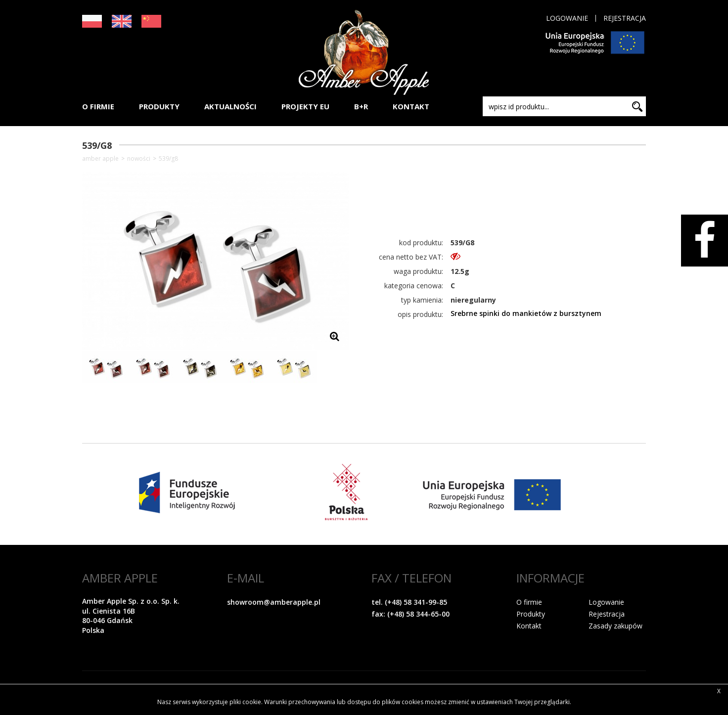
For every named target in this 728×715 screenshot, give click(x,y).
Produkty (531, 614)
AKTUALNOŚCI (230, 106)
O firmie (529, 602)
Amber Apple (100, 159)
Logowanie (567, 18)
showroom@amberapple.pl (274, 602)
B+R (361, 106)
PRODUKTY (159, 106)
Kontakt (529, 626)
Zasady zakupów (615, 626)
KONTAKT (411, 106)
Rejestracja (625, 18)
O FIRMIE (98, 106)
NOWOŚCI (139, 159)
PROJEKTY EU (305, 106)
